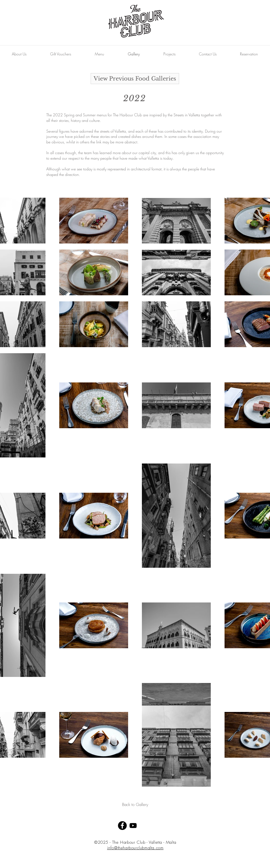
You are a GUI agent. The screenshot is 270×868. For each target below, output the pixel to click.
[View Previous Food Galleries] (135, 79)
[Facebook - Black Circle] (122, 826)
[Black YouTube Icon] (133, 826)
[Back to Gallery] (135, 805)
